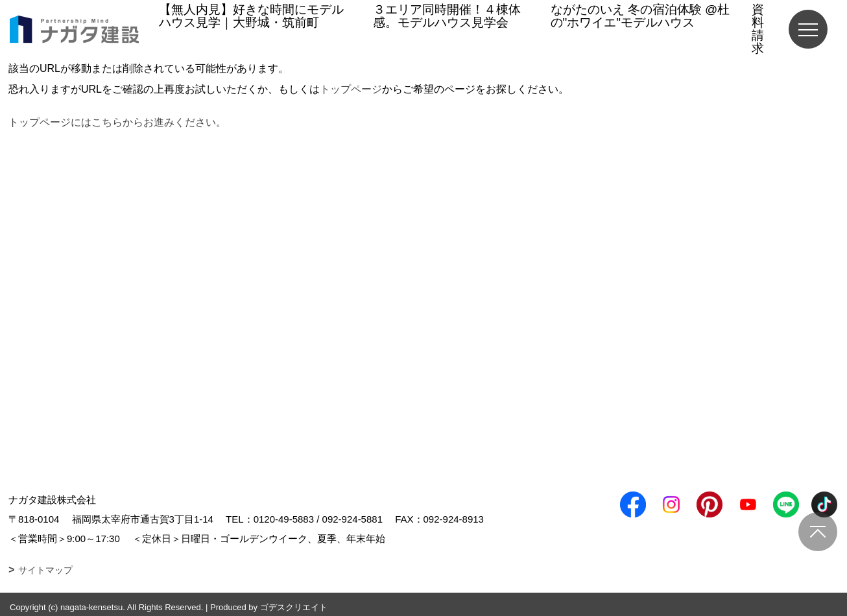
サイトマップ (45, 570)
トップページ (351, 89)
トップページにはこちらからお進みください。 (117, 122)
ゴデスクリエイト (294, 607)
